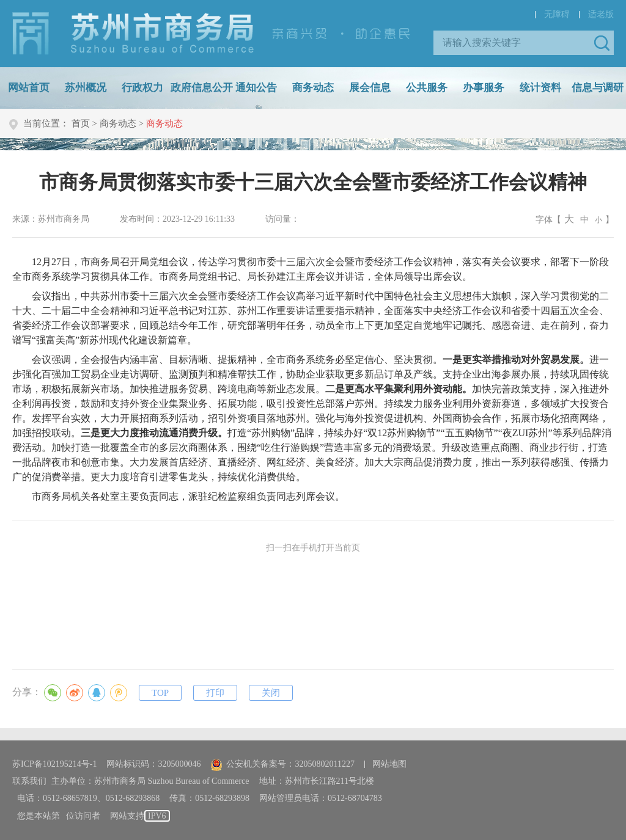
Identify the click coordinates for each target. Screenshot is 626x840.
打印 (215, 693)
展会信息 (370, 88)
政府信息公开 (202, 88)
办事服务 (484, 88)
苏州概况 (86, 88)
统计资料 (540, 88)
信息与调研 (598, 88)
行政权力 (142, 88)
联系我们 (29, 781)
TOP (160, 693)
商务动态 (313, 88)
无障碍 (557, 14)
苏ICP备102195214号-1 (54, 764)
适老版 (601, 14)
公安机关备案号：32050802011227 (282, 764)
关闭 (271, 693)
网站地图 (389, 764)
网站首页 (29, 88)
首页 (81, 123)
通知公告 (256, 88)
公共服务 (427, 88)
